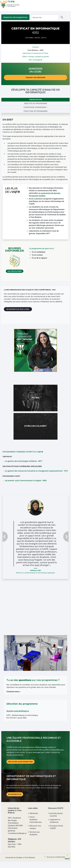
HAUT (67, 858)
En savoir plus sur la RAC (18, 309)
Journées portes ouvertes (56, 815)
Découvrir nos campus (35, 827)
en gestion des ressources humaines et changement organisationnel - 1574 (36, 471)
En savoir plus (15, 794)
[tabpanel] (35, 197)
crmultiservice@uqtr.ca (15, 833)
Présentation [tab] (35, 100)
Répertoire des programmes (15, 17)
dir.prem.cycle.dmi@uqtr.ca (18, 711)
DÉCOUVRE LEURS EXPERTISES (20, 762)
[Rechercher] (45, 17)
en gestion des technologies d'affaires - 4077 (24, 461)
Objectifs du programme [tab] (35, 103)
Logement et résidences (55, 821)
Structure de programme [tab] (35, 111)
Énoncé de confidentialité (56, 857)
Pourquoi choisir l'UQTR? (56, 827)
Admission (34, 813)
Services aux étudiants (35, 833)
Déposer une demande (36, 77)
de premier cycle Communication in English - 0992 (26, 481)
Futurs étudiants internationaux (36, 820)
